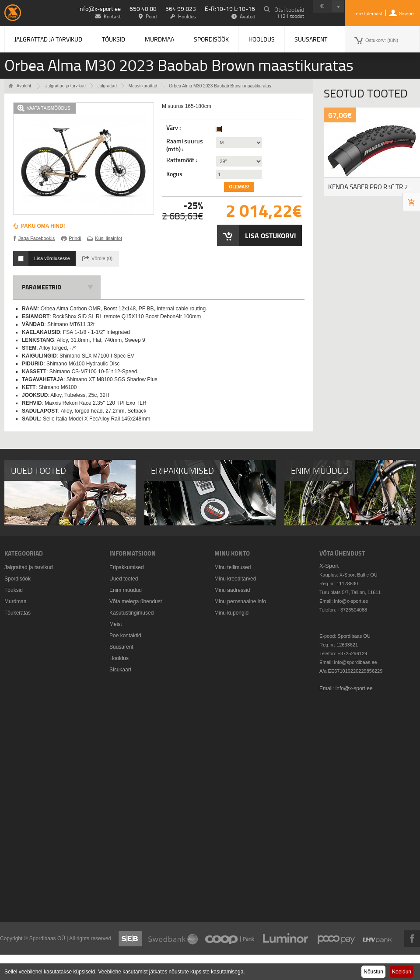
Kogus (174, 174)
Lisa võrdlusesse (52, 258)
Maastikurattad (143, 86)
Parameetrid (42, 287)
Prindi (75, 238)
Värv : (174, 128)
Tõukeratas (17, 613)
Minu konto (232, 553)
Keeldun (402, 972)
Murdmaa (159, 39)
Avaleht (24, 86)
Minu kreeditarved (235, 579)
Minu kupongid (231, 613)
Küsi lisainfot (108, 238)
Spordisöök (211, 39)
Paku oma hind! (43, 226)
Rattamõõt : (182, 160)
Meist (116, 624)
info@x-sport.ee (100, 9)
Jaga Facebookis (37, 238)
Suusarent (311, 39)
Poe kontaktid (125, 636)
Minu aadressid (232, 590)
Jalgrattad (107, 86)
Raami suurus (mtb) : (185, 145)
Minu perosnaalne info (240, 601)
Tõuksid (114, 39)
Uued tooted (124, 579)
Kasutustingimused (131, 613)
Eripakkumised (127, 567)
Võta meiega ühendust (136, 601)
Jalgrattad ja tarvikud (48, 39)
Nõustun (373, 972)
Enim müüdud (126, 590)
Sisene (406, 14)
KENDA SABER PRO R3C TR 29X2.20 (374, 187)
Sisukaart (120, 670)
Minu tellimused (233, 567)
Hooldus (262, 39)
